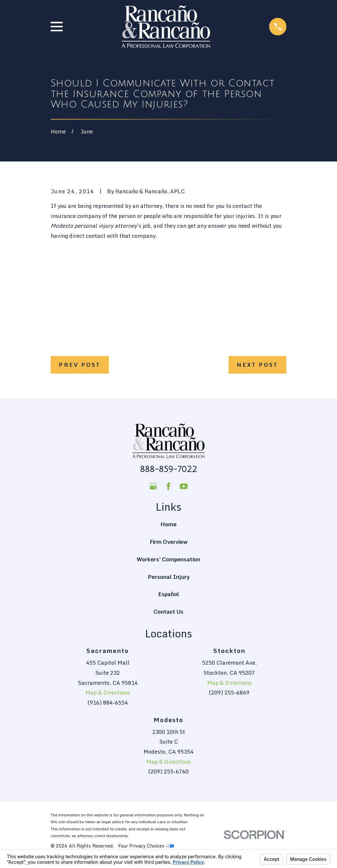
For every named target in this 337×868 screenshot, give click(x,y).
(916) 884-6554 (108, 702)
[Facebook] (168, 486)
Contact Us (168, 612)
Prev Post (80, 365)
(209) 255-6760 (168, 771)
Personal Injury (169, 577)
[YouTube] (184, 486)
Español (169, 594)
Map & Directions (108, 692)
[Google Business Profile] (153, 486)
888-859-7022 (168, 469)
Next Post (257, 365)
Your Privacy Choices (146, 846)
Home (168, 524)
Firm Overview (169, 542)
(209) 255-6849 (229, 692)
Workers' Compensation (168, 559)
